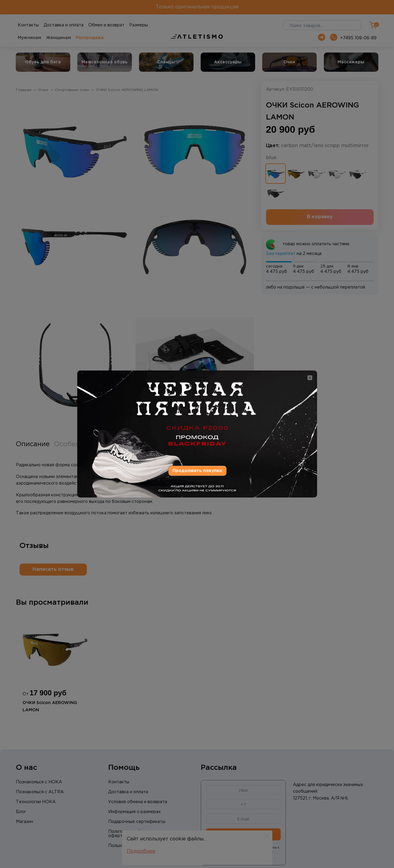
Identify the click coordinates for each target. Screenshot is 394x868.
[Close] (310, 378)
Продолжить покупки (197, 471)
